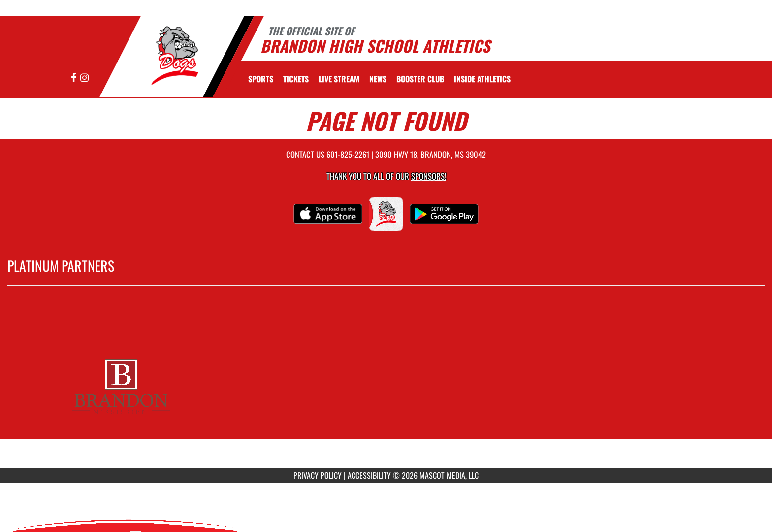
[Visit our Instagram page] (84, 78)
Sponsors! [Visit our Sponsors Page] (429, 176)
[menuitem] (296, 79)
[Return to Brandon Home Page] (172, 56)
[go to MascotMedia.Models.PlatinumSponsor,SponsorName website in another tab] (386, 384)
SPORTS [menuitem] (261, 79)
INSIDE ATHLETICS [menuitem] (482, 79)
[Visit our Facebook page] (74, 78)
